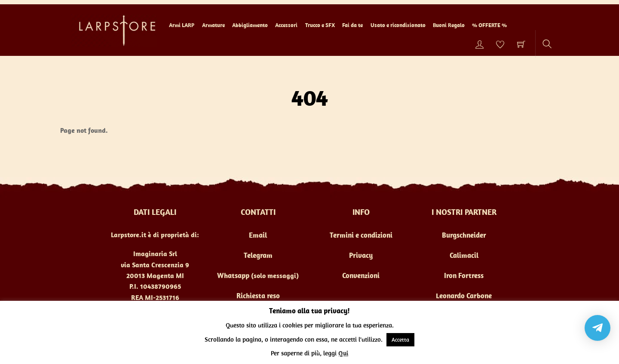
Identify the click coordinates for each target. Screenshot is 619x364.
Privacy (361, 255)
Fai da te (352, 25)
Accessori (286, 25)
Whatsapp (233, 275)
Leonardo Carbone (464, 296)
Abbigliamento (250, 25)
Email (258, 235)
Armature (213, 25)
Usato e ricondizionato (398, 25)
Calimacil (464, 255)
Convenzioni (361, 275)
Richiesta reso (258, 296)
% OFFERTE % (489, 25)
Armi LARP (182, 25)
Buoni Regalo (449, 25)
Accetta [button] (400, 340)
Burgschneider (464, 235)
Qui (343, 353)
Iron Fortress (464, 275)
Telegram (258, 255)
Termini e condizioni (361, 235)
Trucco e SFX (320, 25)
